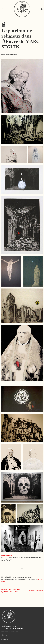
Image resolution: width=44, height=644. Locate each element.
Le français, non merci (35, 591)
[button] (3, 9)
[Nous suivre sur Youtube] (6, 636)
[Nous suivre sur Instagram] (3, 636)
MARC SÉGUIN (7, 555)
